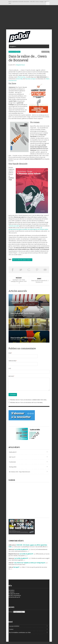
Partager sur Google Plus (29, 270)
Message (11, 376)
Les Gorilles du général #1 (21, 552)
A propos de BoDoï (14, 628)
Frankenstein (12, 464)
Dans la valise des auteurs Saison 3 (22, 260)
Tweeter (21, 270)
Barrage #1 (17, 570)
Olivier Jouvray (21, 77)
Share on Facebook (13, 270)
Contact (11, 632)
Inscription (11, 593)
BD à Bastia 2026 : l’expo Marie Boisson (20, 474)
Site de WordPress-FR (14, 600)
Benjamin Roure (21, 65)
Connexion (11, 594)
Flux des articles (14, 596)
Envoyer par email (45, 270)
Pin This (37, 270)
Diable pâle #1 (13, 454)
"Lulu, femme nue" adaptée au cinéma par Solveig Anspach (29, 565)
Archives (11, 614)
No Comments (45, 52)
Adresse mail (13, 361)
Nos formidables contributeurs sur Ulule (20, 635)
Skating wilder (13, 469)
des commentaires (15, 598)
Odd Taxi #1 (12, 459)
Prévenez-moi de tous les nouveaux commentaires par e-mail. (28, 402)
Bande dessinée (13, 52)
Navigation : (48, 3)
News (19, 52)
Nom (10, 353)
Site (10, 369)
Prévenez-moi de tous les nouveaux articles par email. (27, 405)
